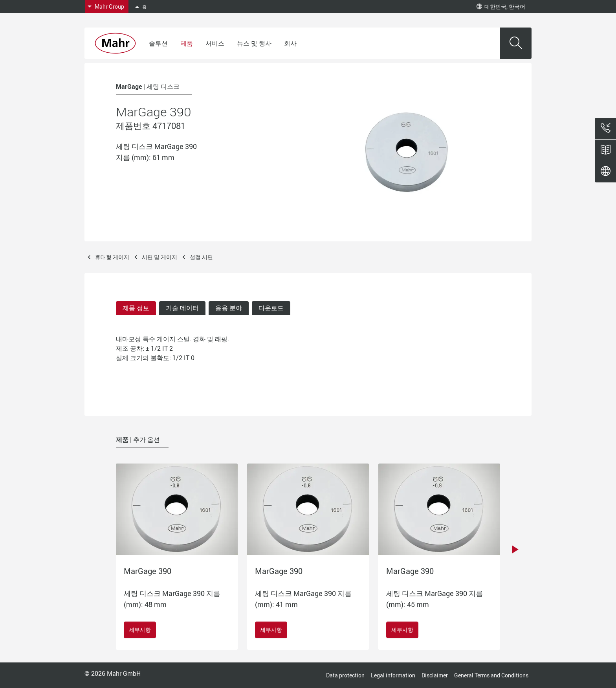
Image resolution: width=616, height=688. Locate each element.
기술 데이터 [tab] (182, 308)
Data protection (345, 675)
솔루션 (158, 43)
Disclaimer (435, 675)
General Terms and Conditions (491, 675)
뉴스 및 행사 (254, 43)
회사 (290, 43)
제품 (187, 43)
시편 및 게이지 (159, 257)
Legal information (393, 675)
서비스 (215, 43)
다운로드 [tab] (271, 308)
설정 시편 (201, 257)
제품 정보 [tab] (136, 308)
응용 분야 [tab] (229, 308)
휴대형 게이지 (112, 257)
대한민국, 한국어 (501, 6)
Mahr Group (109, 6)
